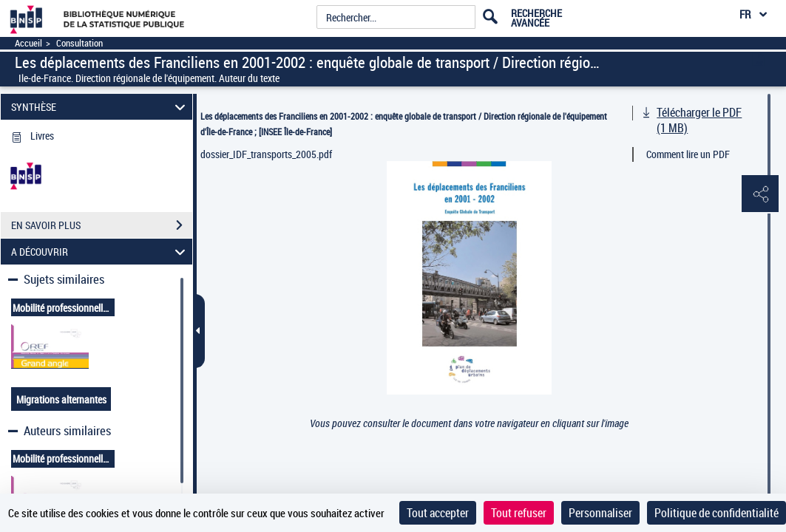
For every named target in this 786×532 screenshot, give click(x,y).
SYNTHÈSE (100, 107)
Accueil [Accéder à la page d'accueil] (28, 43)
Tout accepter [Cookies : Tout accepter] (438, 513)
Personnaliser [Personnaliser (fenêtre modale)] (600, 513)
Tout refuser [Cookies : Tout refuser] (519, 513)
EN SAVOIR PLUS (102, 225)
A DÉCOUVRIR (100, 252)
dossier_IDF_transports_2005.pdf (266, 154)
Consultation (79, 43)
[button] (760, 194)
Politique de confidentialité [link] (716, 513)
